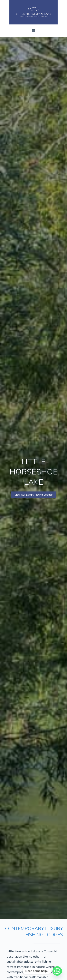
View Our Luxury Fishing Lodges (33, 495)
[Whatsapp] (57, 971)
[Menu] (33, 31)
